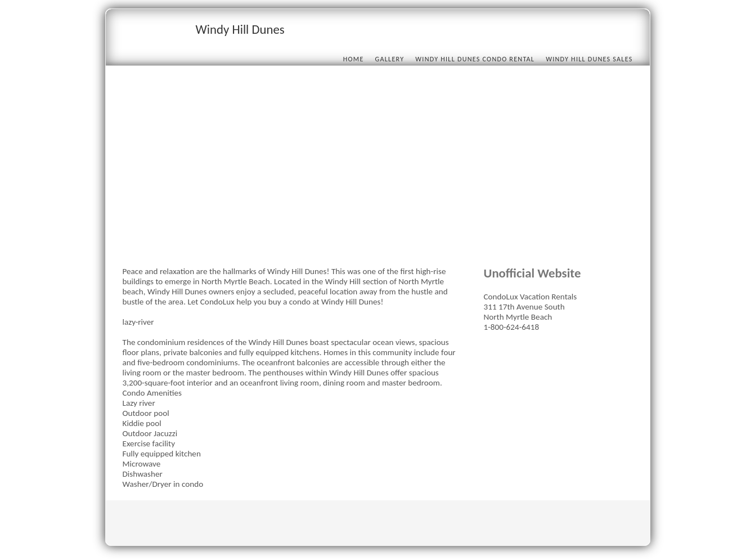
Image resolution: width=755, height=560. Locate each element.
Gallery (390, 59)
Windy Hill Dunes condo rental (475, 59)
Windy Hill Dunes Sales (589, 59)
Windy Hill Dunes (240, 29)
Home (354, 59)
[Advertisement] (378, 170)
